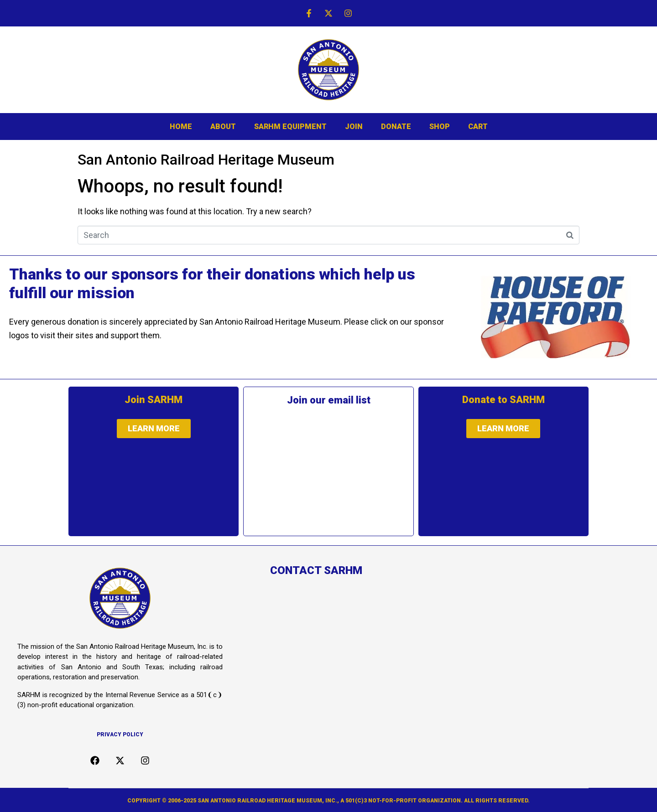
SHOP (440, 127)
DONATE (396, 127)
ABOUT (223, 127)
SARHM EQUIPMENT (290, 127)
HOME (181, 127)
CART (478, 127)
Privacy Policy (120, 734)
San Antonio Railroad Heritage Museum (206, 160)
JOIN (354, 127)
